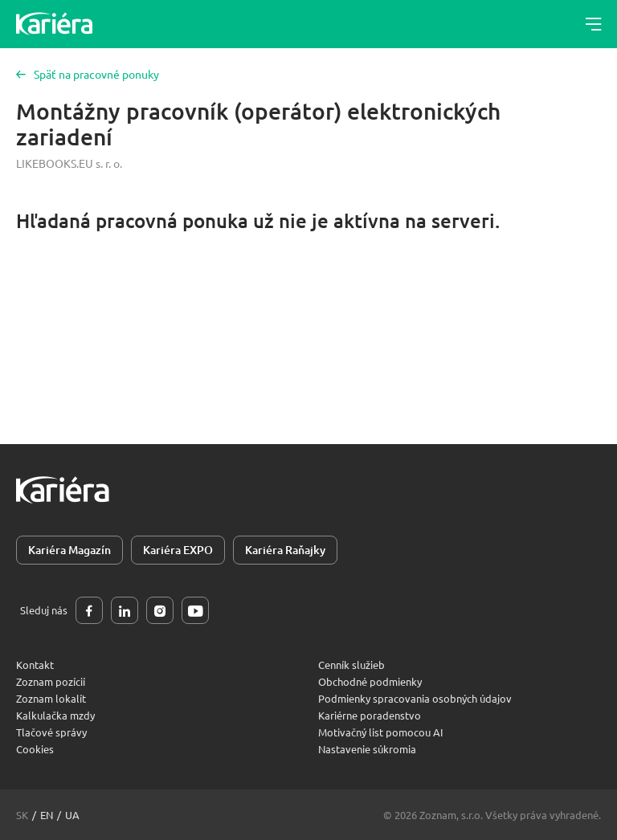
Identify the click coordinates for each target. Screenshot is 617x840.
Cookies (35, 749)
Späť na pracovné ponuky (88, 74)
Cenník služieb (351, 665)
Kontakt (35, 665)
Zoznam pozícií (51, 681)
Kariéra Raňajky (285, 550)
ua (72, 815)
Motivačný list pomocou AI (381, 732)
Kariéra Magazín (69, 550)
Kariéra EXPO (178, 550)
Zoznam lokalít (51, 698)
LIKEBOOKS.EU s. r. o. (69, 163)
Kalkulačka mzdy (55, 715)
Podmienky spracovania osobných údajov (415, 698)
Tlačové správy (51, 732)
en (47, 815)
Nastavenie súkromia (367, 749)
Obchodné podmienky (370, 681)
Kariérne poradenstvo (370, 715)
